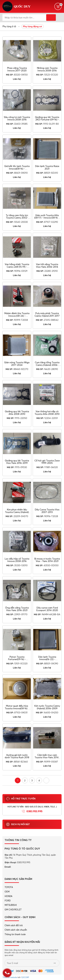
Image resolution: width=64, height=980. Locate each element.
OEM (7, 892)
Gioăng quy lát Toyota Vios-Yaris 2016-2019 (17, 462)
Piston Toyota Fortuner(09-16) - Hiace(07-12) (17, 659)
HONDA (8, 896)
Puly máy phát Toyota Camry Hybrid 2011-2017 (47, 315)
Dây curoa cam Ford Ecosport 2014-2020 (47, 609)
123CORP (25, 977)
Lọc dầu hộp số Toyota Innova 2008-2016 (17, 560)
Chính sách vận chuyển (16, 930)
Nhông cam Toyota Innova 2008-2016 (47, 69)
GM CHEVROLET (13, 910)
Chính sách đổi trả (14, 925)
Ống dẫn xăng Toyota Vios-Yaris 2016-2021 (17, 609)
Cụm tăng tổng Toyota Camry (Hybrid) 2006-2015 (47, 365)
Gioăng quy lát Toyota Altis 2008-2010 (17, 413)
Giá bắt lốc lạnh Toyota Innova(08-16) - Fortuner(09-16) (17, 169)
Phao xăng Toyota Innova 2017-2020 (17, 69)
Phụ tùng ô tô (9, 26)
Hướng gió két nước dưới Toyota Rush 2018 (17, 756)
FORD (8, 901)
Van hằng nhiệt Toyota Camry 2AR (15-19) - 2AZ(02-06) (17, 267)
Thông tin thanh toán (15, 934)
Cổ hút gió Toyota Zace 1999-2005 (47, 462)
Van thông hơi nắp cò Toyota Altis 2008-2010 (47, 413)
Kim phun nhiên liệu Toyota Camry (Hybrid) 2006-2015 (17, 512)
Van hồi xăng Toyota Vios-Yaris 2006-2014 (47, 266)
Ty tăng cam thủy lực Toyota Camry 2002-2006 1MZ (17, 218)
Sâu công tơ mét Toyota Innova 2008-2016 (17, 118)
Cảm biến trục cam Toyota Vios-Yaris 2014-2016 (47, 757)
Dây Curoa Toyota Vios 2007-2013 (47, 511)
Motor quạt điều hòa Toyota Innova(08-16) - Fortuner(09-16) (17, 708)
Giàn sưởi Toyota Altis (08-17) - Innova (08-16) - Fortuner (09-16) (47, 218)
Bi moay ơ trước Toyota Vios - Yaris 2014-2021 (47, 560)
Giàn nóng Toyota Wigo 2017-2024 (17, 364)
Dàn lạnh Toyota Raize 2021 (47, 167)
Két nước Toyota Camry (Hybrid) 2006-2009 (47, 707)
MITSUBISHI (11, 905)
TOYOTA (9, 887)
